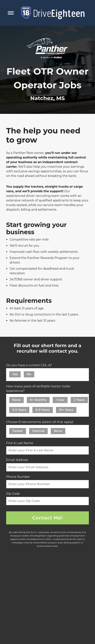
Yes (15, 374)
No (29, 374)
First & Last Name (21, 443)
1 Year (60, 400)
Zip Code (14, 494)
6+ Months (38, 400)
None (16, 400)
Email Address (18, 460)
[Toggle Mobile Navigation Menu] (11, 13)
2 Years (79, 400)
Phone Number (19, 477)
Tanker (18, 431)
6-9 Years (43, 410)
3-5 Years (19, 410)
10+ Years (66, 410)
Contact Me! (47, 518)
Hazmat (38, 431)
